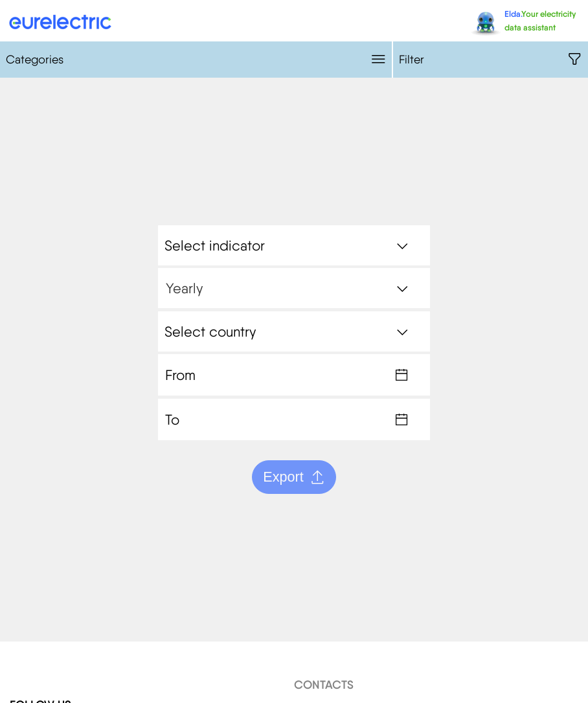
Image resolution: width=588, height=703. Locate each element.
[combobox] (294, 245)
